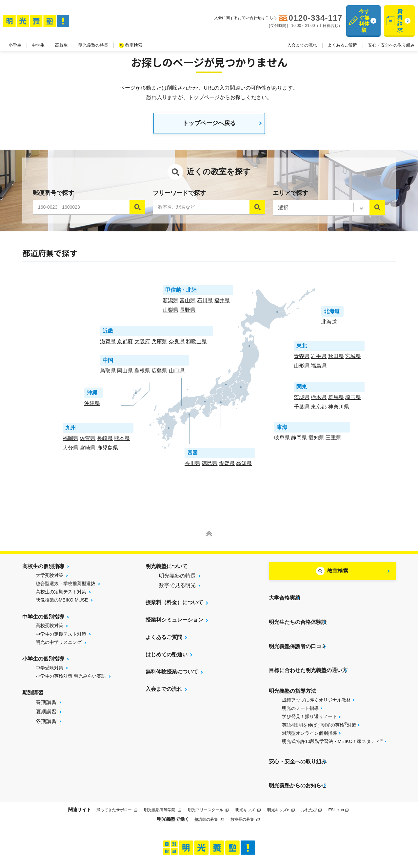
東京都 (319, 410)
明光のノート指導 (300, 684)
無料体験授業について (172, 675)
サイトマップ (160, 839)
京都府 (125, 344)
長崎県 (105, 441)
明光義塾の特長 (93, 32)
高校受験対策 (50, 628)
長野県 (188, 313)
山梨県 (170, 313)
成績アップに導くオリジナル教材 (316, 676)
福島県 (319, 369)
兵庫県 (159, 344)
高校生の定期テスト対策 (61, 595)
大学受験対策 (50, 578)
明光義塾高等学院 (162, 772)
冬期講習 (46, 724)
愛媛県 (227, 466)
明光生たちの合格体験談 (298, 615)
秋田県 (336, 359)
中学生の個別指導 (43, 620)
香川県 (192, 466)
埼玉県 (353, 400)
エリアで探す (290, 196)
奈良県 (177, 344)
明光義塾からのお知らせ (298, 751)
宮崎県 (88, 451)
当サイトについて (122, 839)
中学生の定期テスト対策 (61, 637)
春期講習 (46, 705)
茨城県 (302, 400)
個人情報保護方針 (296, 839)
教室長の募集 (245, 782)
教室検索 (134, 32)
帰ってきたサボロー (117, 772)
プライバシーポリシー (202, 839)
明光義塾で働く (173, 781)
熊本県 (122, 441)
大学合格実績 (285, 597)
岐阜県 (282, 441)
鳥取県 (108, 374)
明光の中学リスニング (59, 645)
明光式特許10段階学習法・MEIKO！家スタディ (332, 717)
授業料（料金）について (174, 605)
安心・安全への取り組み (391, 32)
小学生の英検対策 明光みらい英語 (71, 679)
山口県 (177, 374)
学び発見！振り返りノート (309, 692)
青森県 (302, 359)
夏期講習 (46, 715)
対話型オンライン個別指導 (309, 709)
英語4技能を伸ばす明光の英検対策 (319, 700)
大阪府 (142, 344)
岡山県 (125, 374)
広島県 (159, 374)
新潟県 (170, 303)
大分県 (70, 451)
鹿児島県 (108, 451)
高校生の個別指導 (43, 569)
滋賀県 (108, 344)
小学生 (15, 32)
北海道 (329, 325)
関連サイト (80, 772)
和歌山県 (196, 344)
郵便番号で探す (53, 196)
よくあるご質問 (342, 32)
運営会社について (250, 839)
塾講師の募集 (209, 782)
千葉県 (302, 410)
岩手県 (319, 359)
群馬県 (336, 400)
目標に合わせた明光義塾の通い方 (308, 649)
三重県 (333, 441)
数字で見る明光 (177, 588)
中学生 (38, 32)
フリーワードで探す (179, 196)
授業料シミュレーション (174, 623)
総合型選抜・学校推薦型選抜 (66, 586)
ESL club (338, 772)
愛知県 (316, 441)
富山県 (188, 303)
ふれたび (311, 772)
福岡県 (70, 441)
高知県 (244, 466)
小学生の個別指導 (43, 662)
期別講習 (33, 696)
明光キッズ (248, 772)
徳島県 (209, 466)
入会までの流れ (302, 32)
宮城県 (353, 359)
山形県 (302, 369)
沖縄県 (92, 406)
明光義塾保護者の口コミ (298, 632)
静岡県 (299, 441)
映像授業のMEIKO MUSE (62, 603)
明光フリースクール (208, 772)
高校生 (61, 32)
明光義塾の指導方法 (292, 667)
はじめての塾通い (167, 657)
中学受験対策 (50, 671)
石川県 (205, 303)
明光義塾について (167, 569)
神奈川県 (339, 410)
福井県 (222, 303)
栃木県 (319, 400)
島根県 (142, 374)
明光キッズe (281, 772)
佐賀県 (88, 441)
